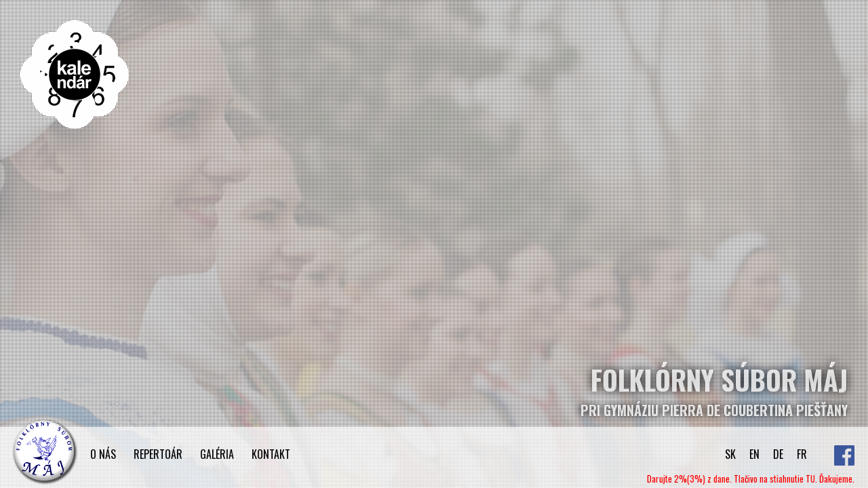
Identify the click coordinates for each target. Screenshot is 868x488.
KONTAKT (271, 454)
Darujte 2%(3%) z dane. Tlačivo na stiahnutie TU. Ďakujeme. (751, 479)
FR (802, 454)
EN (754, 454)
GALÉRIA (217, 454)
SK (730, 454)
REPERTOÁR (158, 454)
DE (778, 454)
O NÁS (103, 454)
